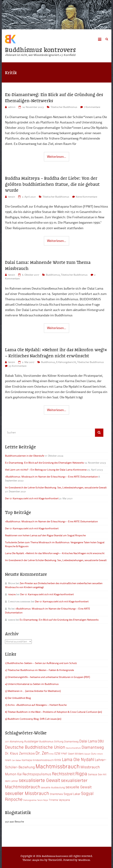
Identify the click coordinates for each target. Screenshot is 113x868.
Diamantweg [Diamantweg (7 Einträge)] (93, 747)
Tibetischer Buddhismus (64, 107)
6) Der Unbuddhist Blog (18, 698)
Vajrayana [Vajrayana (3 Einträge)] (64, 800)
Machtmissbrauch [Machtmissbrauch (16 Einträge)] (58, 766)
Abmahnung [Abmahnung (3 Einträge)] (17, 742)
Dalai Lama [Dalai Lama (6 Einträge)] (88, 741)
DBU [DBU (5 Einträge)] (101, 741)
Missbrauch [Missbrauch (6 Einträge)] (90, 767)
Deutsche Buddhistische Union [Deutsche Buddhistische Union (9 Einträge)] (35, 747)
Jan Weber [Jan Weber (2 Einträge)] (17, 760)
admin (12, 107)
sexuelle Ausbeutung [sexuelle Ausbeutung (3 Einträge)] (53, 787)
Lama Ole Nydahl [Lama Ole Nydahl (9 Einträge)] (78, 759)
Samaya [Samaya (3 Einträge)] (92, 774)
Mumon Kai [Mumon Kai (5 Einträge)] (13, 774)
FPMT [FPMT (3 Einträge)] (64, 754)
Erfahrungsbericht (66, 362)
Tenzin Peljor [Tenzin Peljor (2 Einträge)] (43, 800)
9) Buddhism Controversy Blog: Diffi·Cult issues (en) (33, 719)
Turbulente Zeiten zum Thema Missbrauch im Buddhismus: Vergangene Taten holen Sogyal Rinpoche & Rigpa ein (55, 545)
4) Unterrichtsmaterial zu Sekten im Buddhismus (32, 684)
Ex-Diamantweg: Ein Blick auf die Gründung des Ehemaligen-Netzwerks (54, 98)
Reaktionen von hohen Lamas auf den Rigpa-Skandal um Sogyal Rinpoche (45, 536)
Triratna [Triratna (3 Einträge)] (53, 800)
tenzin (12, 197)
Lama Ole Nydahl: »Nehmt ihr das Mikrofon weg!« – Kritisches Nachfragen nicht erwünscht (56, 353)
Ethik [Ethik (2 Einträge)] (52, 754)
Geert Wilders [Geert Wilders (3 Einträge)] (76, 754)
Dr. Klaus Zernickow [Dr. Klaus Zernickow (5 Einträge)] (20, 753)
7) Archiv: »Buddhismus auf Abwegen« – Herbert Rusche (36, 705)
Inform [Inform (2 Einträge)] (100, 754)
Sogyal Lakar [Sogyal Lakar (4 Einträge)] (72, 794)
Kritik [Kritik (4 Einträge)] (58, 760)
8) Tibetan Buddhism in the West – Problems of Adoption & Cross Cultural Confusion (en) (53, 712)
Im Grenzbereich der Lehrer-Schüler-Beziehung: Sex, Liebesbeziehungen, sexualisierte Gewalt (56, 488)
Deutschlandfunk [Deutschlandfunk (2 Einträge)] (73, 748)
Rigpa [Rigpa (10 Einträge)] (81, 774)
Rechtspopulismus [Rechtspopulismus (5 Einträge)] (37, 774)
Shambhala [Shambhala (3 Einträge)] (56, 794)
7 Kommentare (92, 107)
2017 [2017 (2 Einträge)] (7, 742)
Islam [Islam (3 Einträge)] (8, 760)
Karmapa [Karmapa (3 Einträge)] (27, 760)
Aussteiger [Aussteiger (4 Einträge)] (31, 741)
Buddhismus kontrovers (40, 49)
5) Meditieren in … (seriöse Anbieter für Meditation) (33, 691)
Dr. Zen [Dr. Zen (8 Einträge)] (42, 753)
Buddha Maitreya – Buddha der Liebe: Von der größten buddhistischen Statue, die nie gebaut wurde (52, 184)
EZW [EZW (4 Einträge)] (57, 753)
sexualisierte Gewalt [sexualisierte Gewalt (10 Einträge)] (39, 780)
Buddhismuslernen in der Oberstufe (25, 456)
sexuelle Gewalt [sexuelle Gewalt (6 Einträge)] (79, 787)
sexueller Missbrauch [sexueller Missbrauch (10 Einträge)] (27, 793)
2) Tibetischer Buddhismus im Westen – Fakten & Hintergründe (39, 670)
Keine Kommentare (86, 197)
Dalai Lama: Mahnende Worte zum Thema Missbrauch (48, 265)
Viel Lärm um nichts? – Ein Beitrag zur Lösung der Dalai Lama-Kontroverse (46, 470)
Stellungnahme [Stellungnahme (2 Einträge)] (30, 800)
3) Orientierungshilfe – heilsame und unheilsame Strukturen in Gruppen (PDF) (47, 677)
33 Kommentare (17, 366)
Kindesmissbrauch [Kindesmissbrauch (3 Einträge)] (43, 760)
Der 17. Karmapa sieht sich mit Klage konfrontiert (32, 499)
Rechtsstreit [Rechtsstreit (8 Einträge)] (63, 774)
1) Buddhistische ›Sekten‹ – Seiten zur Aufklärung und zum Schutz (41, 663)
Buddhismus (53, 275)
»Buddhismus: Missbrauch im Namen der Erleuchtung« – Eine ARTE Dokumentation (51, 477)
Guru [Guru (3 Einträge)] (94, 754)
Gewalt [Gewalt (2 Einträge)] (87, 754)
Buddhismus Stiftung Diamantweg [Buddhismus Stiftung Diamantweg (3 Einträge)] (59, 742)
